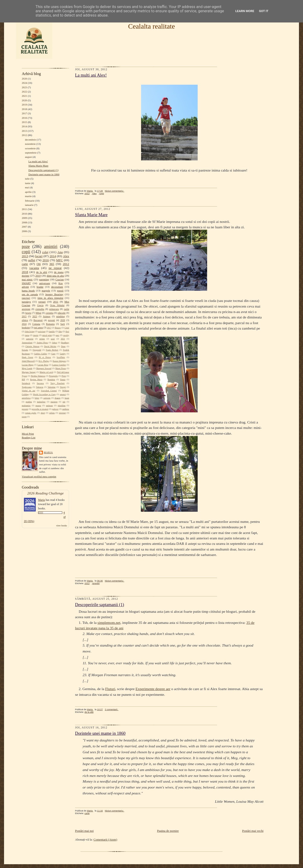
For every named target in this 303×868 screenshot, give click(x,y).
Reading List (29, 437)
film (60, 331)
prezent (25, 409)
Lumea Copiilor (59, 365)
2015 (24, 122)
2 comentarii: (112, 709)
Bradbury (65, 343)
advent (25, 287)
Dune (63, 346)
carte (25, 264)
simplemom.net (109, 623)
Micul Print (28, 434)
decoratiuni (57, 287)
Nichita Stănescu (38, 376)
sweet (24, 417)
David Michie (50, 346)
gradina (29, 402)
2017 (24, 113)
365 (52, 264)
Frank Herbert (52, 350)
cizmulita (40, 309)
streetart (62, 413)
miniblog (61, 316)
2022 (24, 92)
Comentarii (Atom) (105, 839)
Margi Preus (61, 368)
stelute (42, 339)
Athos (55, 343)
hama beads (28, 291)
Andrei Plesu (42, 343)
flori (67, 331)
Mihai (38, 313)
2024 (24, 83)
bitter (37, 398)
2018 (24, 109)
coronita (49, 313)
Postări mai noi (84, 831)
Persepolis (53, 376)
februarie (30, 201)
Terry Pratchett (58, 383)
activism (42, 331)
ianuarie (29, 205)
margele (46, 291)
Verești (63, 387)
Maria (48, 452)
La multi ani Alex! (38, 161)
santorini (30, 339)
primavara (54, 309)
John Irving (30, 331)
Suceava (40, 383)
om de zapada (30, 294)
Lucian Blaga (28, 365)
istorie (36, 335)
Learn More (245, 11)
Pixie (64, 376)
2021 (24, 96)
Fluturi (110, 689)
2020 (24, 100)
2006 (24, 231)
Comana (36, 324)
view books (62, 526)
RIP (23, 379)
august (28, 157)
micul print (47, 335)
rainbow (66, 409)
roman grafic (31, 413)
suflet (32, 260)
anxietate (26, 309)
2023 (24, 87)
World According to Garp (44, 394)
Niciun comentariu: (115, 191)
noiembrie (30, 144)
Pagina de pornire (168, 831)
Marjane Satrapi (29, 372)
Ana (60, 252)
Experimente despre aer (153, 689)
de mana (59, 272)
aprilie (28, 192)
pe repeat (55, 268)
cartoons (47, 398)
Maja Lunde (27, 368)
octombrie (30, 148)
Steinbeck (26, 383)
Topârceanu (27, 387)
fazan (67, 398)
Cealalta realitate (151, 26)
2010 (24, 214)
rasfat (67, 309)
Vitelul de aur (29, 391)
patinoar (49, 405)
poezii (60, 291)
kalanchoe (41, 402)
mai (27, 187)
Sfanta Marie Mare (38, 166)
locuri (39, 256)
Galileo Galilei (40, 354)
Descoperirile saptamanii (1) (43, 170)
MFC (59, 260)
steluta (52, 413)
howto (28, 313)
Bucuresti (38, 320)
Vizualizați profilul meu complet (39, 476)
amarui (63, 394)
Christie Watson (32, 346)
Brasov (58, 328)
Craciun (60, 279)
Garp (53, 354)
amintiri (51, 247)
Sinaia (63, 379)
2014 (24, 126)
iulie (27, 179)
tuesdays (26, 302)
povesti (51, 320)
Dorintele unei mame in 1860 (44, 174)
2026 (24, 79)
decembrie (30, 140)
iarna (27, 335)
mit (64, 402)
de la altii (42, 272)
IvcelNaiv (61, 357)
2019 (24, 105)
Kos (61, 283)
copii (26, 252)
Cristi (67, 328)
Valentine (52, 387)
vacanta (34, 268)
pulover (55, 409)
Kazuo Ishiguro (59, 361)
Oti (39, 264)
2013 (24, 131)
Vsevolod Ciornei (49, 391)
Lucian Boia (43, 365)
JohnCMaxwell (28, 361)
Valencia (40, 387)
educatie (62, 313)
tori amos (39, 328)
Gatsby (63, 354)
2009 (24, 218)
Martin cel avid (46, 372)
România (51, 379)
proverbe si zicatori (40, 409)
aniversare (45, 283)
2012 (24, 135)
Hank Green (27, 357)
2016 (24, 118)
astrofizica (26, 398)
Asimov (47, 316)
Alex (66, 256)
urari (53, 339)
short (43, 413)
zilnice (25, 320)
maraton (54, 402)
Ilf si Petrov (45, 357)
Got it (264, 11)
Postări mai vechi (253, 831)
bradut (40, 287)
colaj (45, 252)
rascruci (26, 298)
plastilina (62, 405)
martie (28, 196)
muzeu (38, 405)
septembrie (31, 153)
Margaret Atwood (44, 368)
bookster (26, 328)
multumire (26, 405)
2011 (24, 209)
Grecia (40, 305)
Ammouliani (27, 343)
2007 (24, 227)
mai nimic (27, 279)
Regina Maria (36, 379)
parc (57, 335)
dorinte (26, 276)
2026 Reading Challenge (45, 493)
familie (52, 331)
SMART (26, 283)
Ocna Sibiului (57, 305)
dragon (57, 398)
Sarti (63, 324)
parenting (44, 279)
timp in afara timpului (51, 298)
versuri (42, 302)
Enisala (25, 350)
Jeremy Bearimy (54, 294)
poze (26, 247)
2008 (24, 222)
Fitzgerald (37, 350)
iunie (27, 183)
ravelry (66, 335)
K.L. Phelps (44, 361)
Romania (50, 324)
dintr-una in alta (55, 276)
